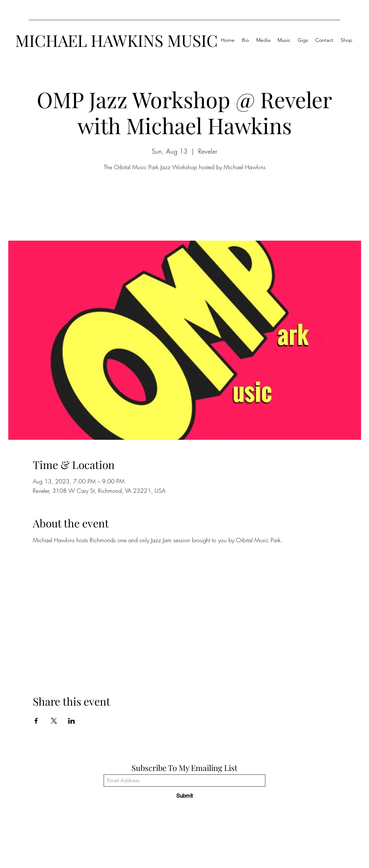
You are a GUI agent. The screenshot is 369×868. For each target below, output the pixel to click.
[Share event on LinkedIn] (72, 721)
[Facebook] (329, 16)
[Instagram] (350, 16)
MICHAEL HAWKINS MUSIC (116, 40)
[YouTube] (318, 16)
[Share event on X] (54, 721)
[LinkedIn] (339, 16)
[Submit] (184, 796)
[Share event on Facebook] (36, 721)
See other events (185, 207)
